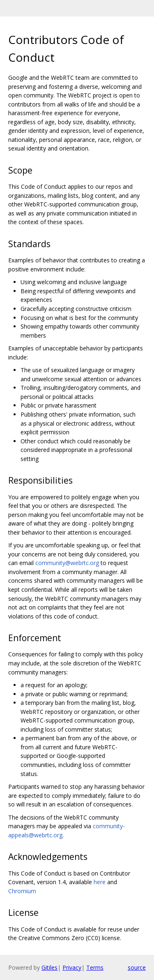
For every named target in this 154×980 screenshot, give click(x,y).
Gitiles (49, 967)
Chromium (22, 891)
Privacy (72, 967)
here (100, 882)
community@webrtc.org (67, 563)
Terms (95, 967)
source (137, 967)
